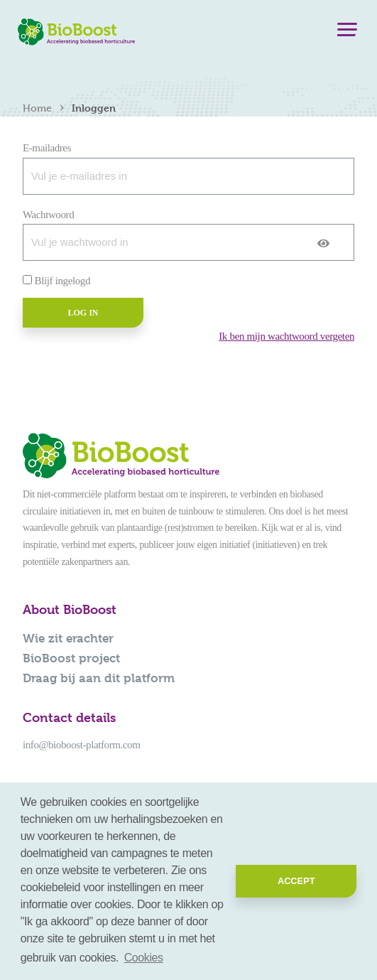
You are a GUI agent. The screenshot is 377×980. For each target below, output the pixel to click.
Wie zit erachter (68, 638)
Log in (83, 313)
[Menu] (347, 33)
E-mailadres (47, 148)
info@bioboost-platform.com (81, 745)
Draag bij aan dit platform (99, 678)
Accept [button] (296, 881)
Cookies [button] (144, 958)
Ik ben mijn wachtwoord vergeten (286, 336)
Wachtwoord (48, 215)
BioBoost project (71, 658)
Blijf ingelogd (62, 281)
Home (37, 108)
